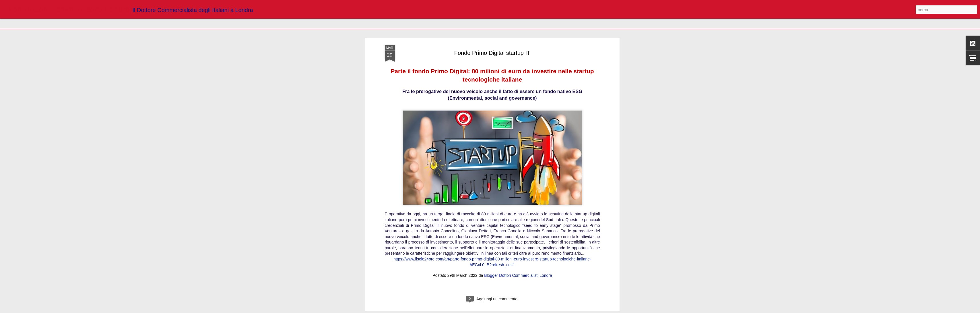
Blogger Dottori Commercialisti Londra (518, 208)
